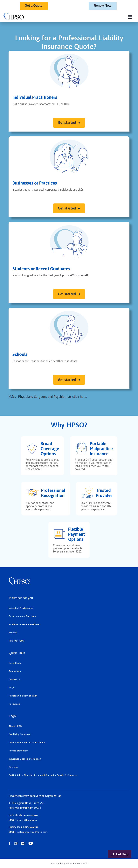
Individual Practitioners (21, 608)
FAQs (12, 688)
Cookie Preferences (67, 775)
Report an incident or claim (23, 696)
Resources (14, 704)
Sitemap (13, 767)
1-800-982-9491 (31, 815)
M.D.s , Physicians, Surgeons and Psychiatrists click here (47, 397)
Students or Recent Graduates (25, 624)
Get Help (122, 854)
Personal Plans (17, 641)
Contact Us (15, 679)
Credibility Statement (20, 734)
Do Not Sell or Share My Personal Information (33, 775)
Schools (13, 633)
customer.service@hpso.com (32, 832)
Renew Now (103, 6)
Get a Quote (34, 6)
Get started (67, 122)
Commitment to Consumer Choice (27, 742)
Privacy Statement (18, 751)
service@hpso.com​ (27, 820)
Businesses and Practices (22, 616)
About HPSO (15, 726)
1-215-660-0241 (30, 827)
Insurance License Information (25, 759)
